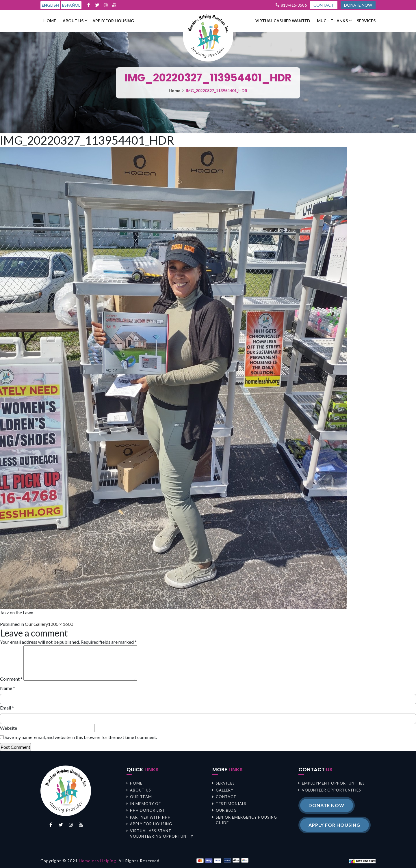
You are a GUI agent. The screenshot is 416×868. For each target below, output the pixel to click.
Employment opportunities (333, 783)
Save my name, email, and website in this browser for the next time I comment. (81, 737)
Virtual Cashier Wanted (283, 21)
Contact (226, 797)
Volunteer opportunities (331, 790)
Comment (11, 679)
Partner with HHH (150, 817)
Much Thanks (332, 21)
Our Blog (226, 810)
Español (71, 5)
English (50, 5)
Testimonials (231, 804)
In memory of (145, 804)
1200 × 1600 (61, 624)
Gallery (225, 790)
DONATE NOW (358, 5)
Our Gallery (36, 624)
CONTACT (323, 5)
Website (9, 728)
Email (7, 708)
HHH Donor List (148, 810)
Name (8, 688)
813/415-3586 (294, 5)
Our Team (141, 797)
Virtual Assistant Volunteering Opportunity (162, 834)
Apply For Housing (113, 21)
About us (73, 21)
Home (50, 21)
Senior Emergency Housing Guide (246, 820)
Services (366, 21)
